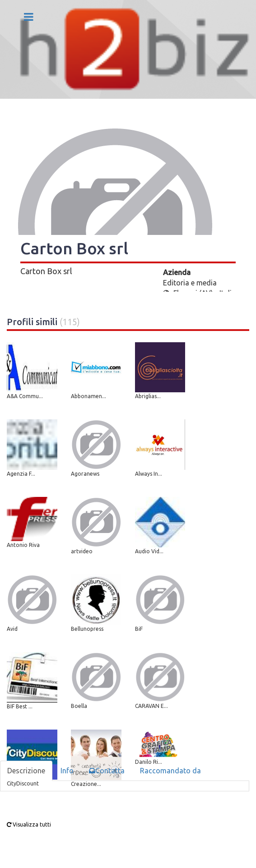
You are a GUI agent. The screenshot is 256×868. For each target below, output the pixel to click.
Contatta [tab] (107, 771)
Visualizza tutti (29, 824)
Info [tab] (67, 771)
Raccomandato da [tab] (170, 771)
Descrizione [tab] (26, 771)
